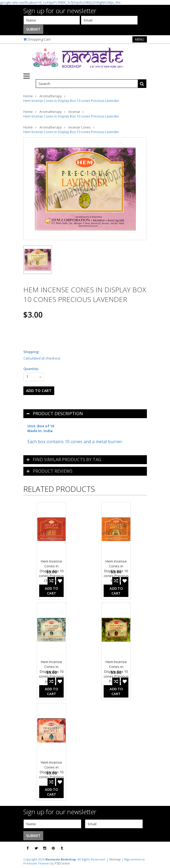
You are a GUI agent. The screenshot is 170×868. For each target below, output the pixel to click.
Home (28, 96)
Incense (74, 112)
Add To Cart (51, 591)
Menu (140, 39)
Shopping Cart (39, 39)
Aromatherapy (51, 96)
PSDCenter (63, 863)
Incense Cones (79, 127)
